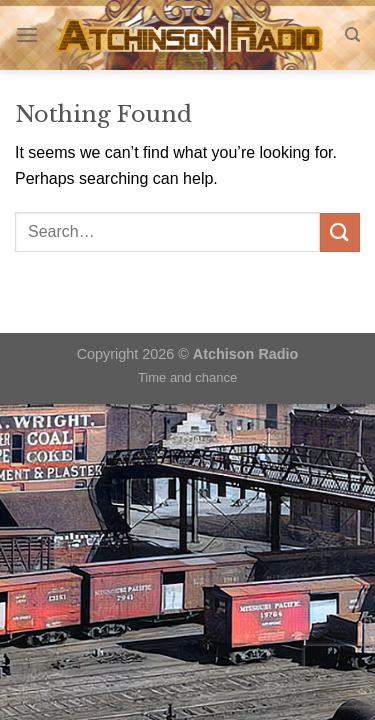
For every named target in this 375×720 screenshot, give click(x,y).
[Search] (352, 35)
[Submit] (340, 232)
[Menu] (27, 34)
